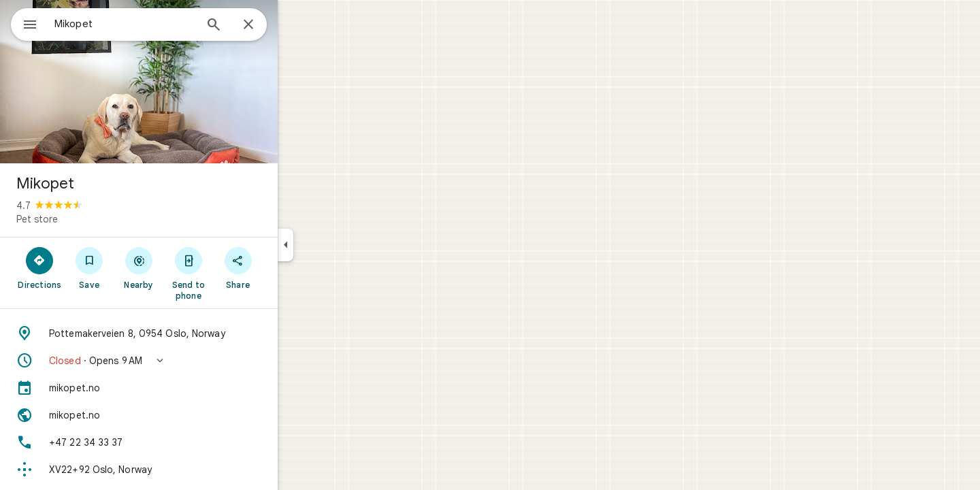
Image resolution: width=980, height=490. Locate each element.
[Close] (297, 25)
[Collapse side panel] (334, 245)
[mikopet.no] (188, 388)
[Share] (287, 267)
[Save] (138, 267)
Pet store (86, 219)
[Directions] (89, 267)
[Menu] (24, 23)
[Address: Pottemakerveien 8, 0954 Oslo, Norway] (188, 333)
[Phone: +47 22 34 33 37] (188, 442)
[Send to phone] (237, 273)
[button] (188, 361)
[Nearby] (188, 267)
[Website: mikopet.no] (188, 415)
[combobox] (160, 24)
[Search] (263, 26)
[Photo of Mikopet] (188, 82)
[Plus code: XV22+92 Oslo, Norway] (188, 470)
